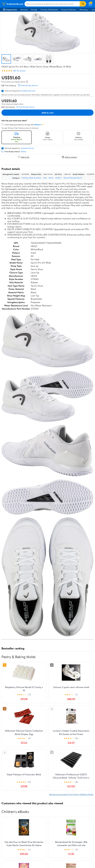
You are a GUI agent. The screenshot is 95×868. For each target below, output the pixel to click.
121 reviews (21, 71)
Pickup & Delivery (69, 10)
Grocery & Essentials (49, 10)
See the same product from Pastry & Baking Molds (71, 794)
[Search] (83, 4)
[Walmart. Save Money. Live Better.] (13, 4)
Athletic (58, 178)
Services (24, 10)
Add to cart (47, 113)
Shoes (51, 178)
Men (45, 178)
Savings (34, 10)
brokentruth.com (28, 91)
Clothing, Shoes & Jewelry (31, 178)
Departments (10, 10)
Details (24, 152)
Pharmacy (84, 10)
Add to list (24, 157)
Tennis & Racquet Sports (73, 178)
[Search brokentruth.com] (52, 4)
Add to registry (70, 157)
